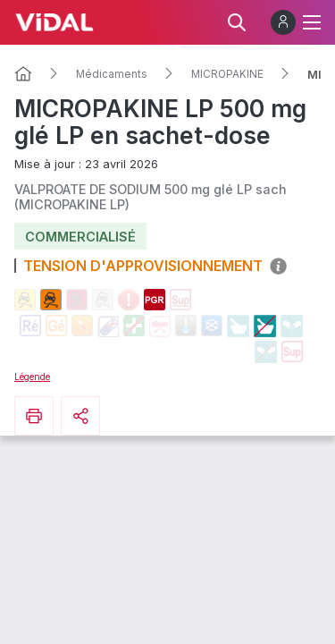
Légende (32, 377)
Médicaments (112, 74)
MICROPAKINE (227, 74)
